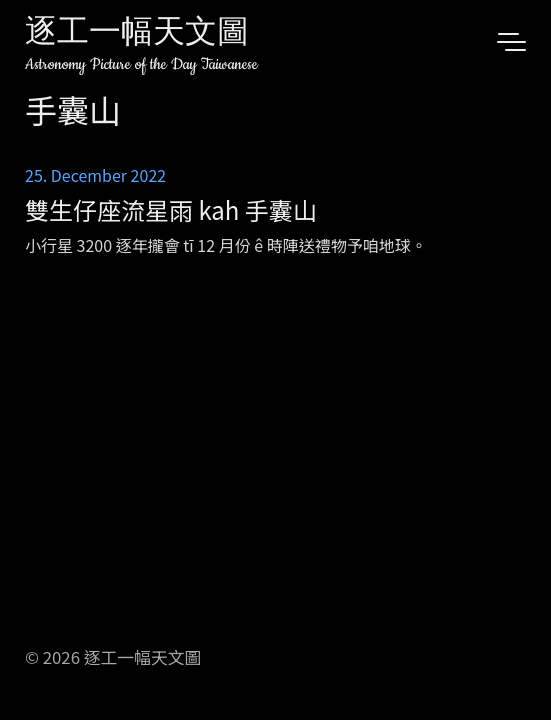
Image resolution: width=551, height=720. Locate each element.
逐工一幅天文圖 (137, 34)
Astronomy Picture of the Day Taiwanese (141, 64)
